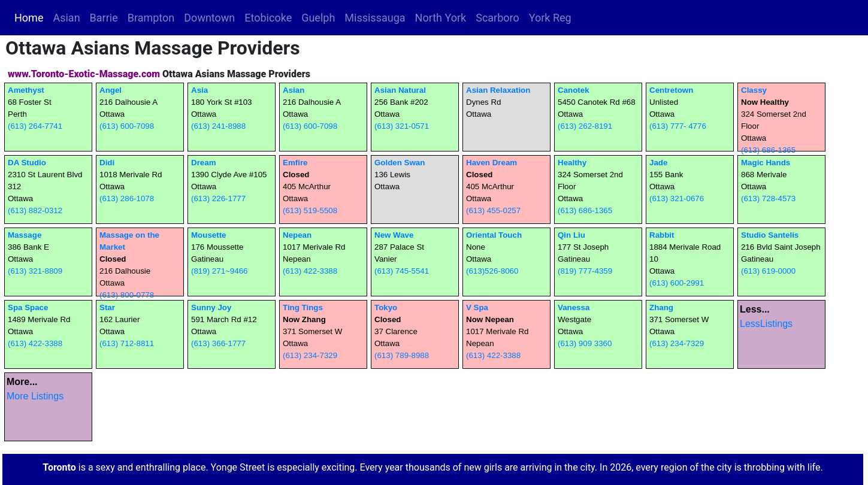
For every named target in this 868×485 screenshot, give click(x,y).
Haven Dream (492, 163)
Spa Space (28, 307)
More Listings (35, 396)
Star (107, 307)
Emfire (295, 163)
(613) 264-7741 (35, 126)
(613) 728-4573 (768, 198)
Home (31, 17)
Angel (111, 90)
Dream (204, 163)
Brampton (151, 18)
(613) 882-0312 (35, 210)
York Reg (550, 18)
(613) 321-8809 (35, 271)
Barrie (104, 18)
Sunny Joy (211, 307)
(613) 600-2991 (677, 283)
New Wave (394, 235)
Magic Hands (766, 163)
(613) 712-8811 (127, 343)
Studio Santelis (770, 235)
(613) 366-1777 (218, 343)
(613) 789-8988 (402, 355)
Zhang (661, 307)
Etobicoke (268, 18)
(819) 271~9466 (220, 271)
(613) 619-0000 (768, 271)
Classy (754, 90)
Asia (199, 90)
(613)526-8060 (492, 271)
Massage (25, 235)
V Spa (477, 307)
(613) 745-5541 (402, 271)
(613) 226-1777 (218, 198)
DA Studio (27, 163)
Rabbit (662, 235)
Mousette (209, 235)
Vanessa (574, 307)
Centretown (671, 90)
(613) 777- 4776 (678, 126)
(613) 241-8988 (218, 126)
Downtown (209, 18)
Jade (658, 163)
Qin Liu (571, 235)
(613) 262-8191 (585, 126)
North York (441, 18)
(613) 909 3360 (585, 343)
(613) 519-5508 (310, 210)
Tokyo (386, 307)
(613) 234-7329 (310, 355)
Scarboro (497, 18)
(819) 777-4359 (585, 271)
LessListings (766, 324)
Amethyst (26, 90)
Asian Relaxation (498, 90)
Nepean (297, 235)
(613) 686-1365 (768, 150)
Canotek (574, 90)
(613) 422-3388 (310, 271)
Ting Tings (303, 307)
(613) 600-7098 (127, 126)
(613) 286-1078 (127, 198)
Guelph (318, 18)
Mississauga (375, 18)
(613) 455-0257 (493, 210)
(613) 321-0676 (677, 198)
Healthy (572, 163)
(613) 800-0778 (127, 295)
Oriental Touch (494, 235)
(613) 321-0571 (402, 126)
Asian (66, 18)
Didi (107, 163)
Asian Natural (400, 90)
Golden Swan (400, 163)
